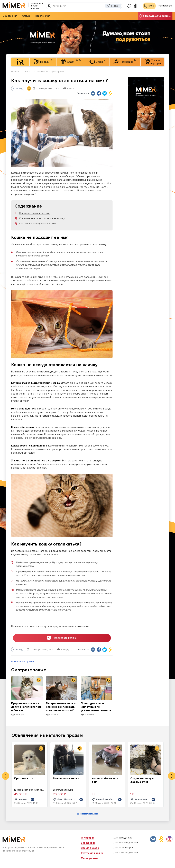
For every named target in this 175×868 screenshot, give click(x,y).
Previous (6, 777)
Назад (18, 88)
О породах (88, 838)
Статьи (26, 16)
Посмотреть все (88, 814)
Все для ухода (90, 848)
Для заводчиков (123, 838)
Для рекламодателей (126, 843)
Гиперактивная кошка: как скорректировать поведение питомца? (61, 709)
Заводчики (88, 843)
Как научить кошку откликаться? (38, 224)
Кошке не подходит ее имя (35, 213)
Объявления (10, 16)
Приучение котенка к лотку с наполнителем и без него (26, 709)
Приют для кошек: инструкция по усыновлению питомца (94, 709)
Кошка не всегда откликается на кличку (42, 218)
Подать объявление (155, 16)
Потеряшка (125, 61)
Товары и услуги (153, 62)
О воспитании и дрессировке (49, 72)
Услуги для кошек (92, 853)
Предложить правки (22, 662)
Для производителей (126, 852)
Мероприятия (42, 16)
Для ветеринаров (124, 848)
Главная (15, 72)
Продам (43, 61)
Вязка (97, 61)
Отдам (71, 61)
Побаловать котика (62, 638)
